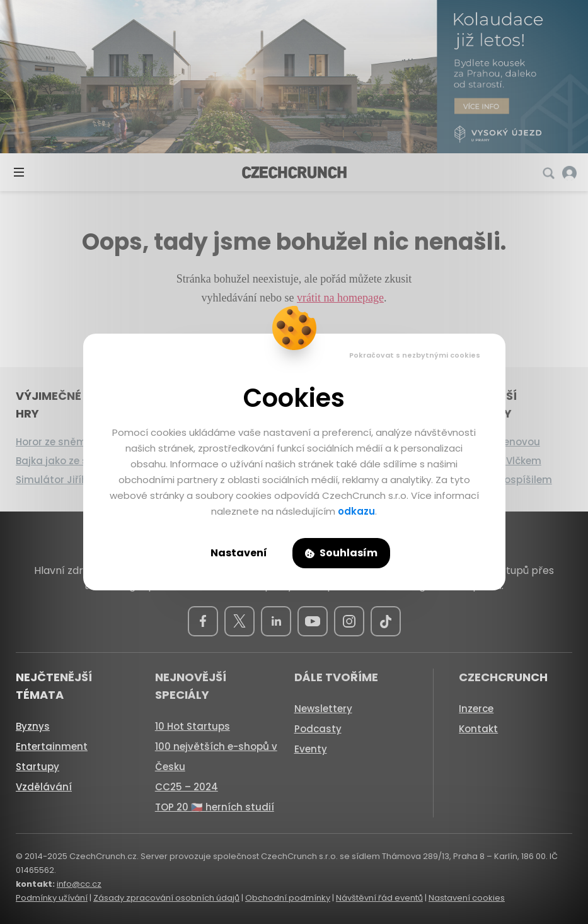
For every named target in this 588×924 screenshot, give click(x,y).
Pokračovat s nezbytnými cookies (415, 355)
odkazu (356, 511)
